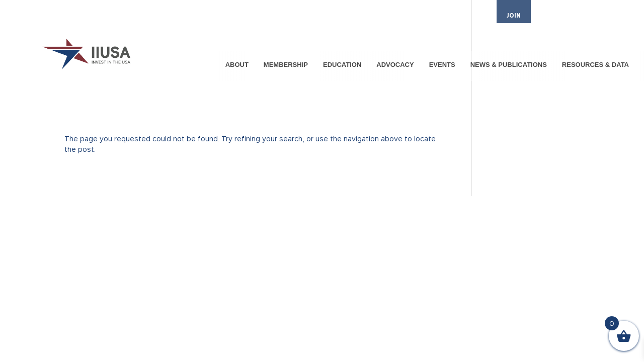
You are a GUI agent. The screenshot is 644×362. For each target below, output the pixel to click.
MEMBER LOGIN (564, 16)
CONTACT (613, 16)
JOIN (514, 15)
